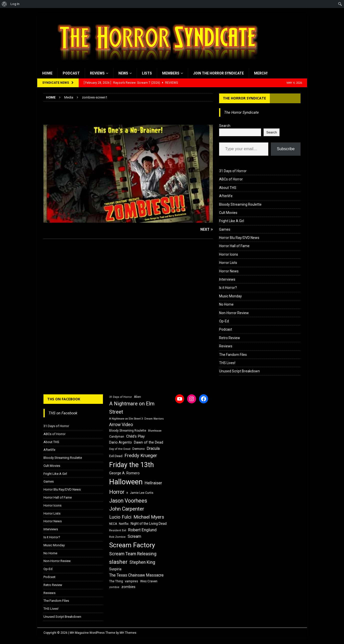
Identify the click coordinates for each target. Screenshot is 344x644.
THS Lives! (227, 363)
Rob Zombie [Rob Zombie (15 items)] (117, 537)
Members (171, 73)
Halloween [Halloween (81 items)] (126, 482)
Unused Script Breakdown (239, 371)
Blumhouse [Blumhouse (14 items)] (155, 431)
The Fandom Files (233, 355)
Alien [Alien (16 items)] (137, 397)
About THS (228, 188)
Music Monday (230, 296)
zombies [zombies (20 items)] (128, 587)
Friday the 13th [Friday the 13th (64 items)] (132, 465)
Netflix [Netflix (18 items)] (124, 524)
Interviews (227, 279)
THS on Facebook (64, 399)
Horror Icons (229, 254)
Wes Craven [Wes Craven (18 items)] (149, 581)
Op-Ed (224, 321)
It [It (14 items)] (127, 493)
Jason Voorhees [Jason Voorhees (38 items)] (128, 501)
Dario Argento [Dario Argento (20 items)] (121, 442)
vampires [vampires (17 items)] (132, 581)
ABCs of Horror (231, 179)
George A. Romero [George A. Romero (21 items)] (124, 473)
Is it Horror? (228, 288)
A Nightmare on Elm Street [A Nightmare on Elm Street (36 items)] (132, 408)
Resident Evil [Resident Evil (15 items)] (118, 530)
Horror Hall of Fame (234, 246)
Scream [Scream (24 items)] (134, 536)
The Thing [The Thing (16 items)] (116, 581)
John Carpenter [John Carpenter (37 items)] (127, 509)
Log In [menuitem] (15, 4)
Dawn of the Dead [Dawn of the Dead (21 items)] (149, 442)
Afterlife (226, 196)
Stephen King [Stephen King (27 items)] (142, 562)
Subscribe (286, 149)
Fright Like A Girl (232, 221)
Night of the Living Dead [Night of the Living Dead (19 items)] (149, 524)
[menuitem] (4, 4)
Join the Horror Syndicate (218, 73)
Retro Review (230, 338)
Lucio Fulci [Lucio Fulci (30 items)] (120, 517)
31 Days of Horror (233, 171)
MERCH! (261, 73)
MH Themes (128, 633)
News (123, 73)
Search (225, 126)
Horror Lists (228, 263)
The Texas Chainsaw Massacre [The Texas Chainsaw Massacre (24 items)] (136, 575)
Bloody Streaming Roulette (240, 204)
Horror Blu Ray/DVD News (239, 238)
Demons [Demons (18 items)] (139, 449)
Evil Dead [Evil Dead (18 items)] (116, 456)
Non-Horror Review (234, 313)
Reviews (97, 73)
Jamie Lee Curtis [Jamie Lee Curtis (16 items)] (142, 493)
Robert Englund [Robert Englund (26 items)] (142, 530)
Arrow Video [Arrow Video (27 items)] (121, 425)
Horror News (229, 271)
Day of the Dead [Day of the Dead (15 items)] (120, 449)
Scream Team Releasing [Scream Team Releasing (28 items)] (133, 554)
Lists (147, 73)
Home (47, 73)
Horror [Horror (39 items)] (117, 492)
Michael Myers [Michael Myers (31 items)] (149, 517)
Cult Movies (228, 213)
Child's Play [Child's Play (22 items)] (135, 436)
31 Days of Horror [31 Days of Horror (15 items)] (121, 397)
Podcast (71, 73)
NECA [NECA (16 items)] (113, 524)
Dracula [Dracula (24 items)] (153, 448)
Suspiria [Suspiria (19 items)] (115, 569)
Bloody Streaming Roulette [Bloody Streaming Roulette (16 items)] (128, 431)
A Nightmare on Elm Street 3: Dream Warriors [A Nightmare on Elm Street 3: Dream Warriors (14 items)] (136, 419)
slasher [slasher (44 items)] (118, 562)
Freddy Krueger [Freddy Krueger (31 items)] (141, 455)
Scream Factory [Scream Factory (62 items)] (132, 545)
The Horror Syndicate (244, 98)
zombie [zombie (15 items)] (114, 587)
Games (225, 229)
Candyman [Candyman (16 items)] (117, 437)
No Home (226, 304)
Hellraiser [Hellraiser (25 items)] (153, 483)
